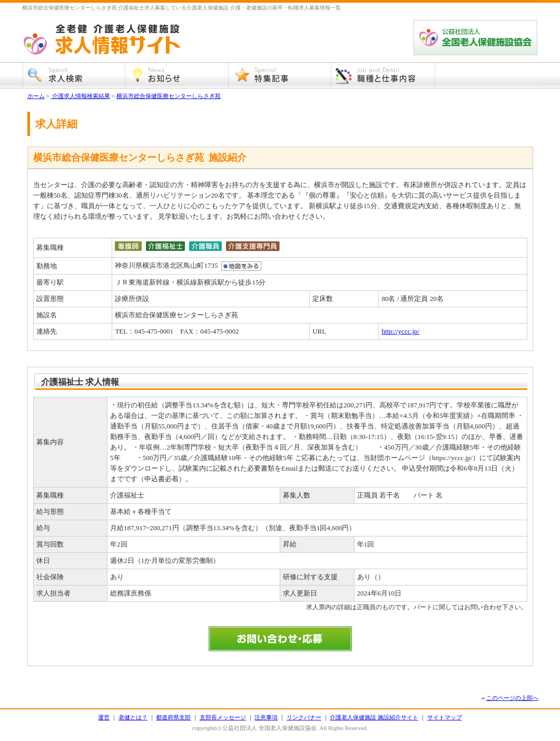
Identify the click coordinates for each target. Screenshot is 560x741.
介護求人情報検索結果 (80, 96)
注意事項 (266, 717)
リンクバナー (304, 717)
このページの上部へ (512, 698)
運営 (104, 717)
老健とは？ (133, 717)
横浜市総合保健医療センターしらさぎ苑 (169, 96)
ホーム (36, 96)
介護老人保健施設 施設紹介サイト (374, 717)
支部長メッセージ (223, 717)
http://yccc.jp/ (400, 331)
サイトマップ (445, 717)
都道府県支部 (173, 717)
